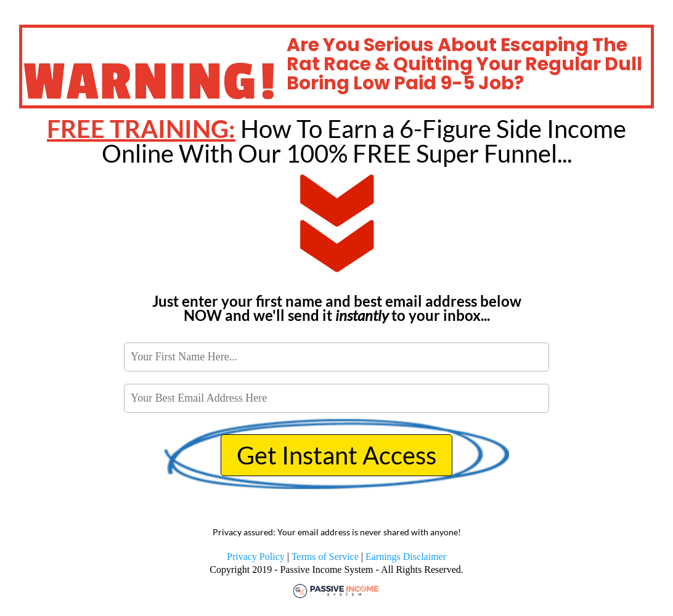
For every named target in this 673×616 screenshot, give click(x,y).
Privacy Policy (256, 557)
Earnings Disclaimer (406, 557)
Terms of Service (325, 557)
